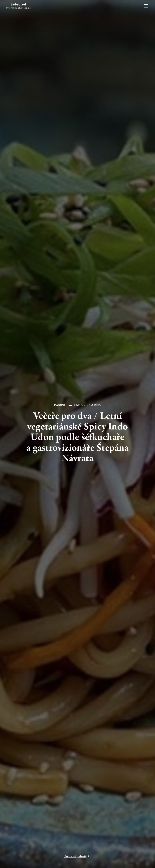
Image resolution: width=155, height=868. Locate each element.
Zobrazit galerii (75, 856)
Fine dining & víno (87, 405)
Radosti (60, 405)
